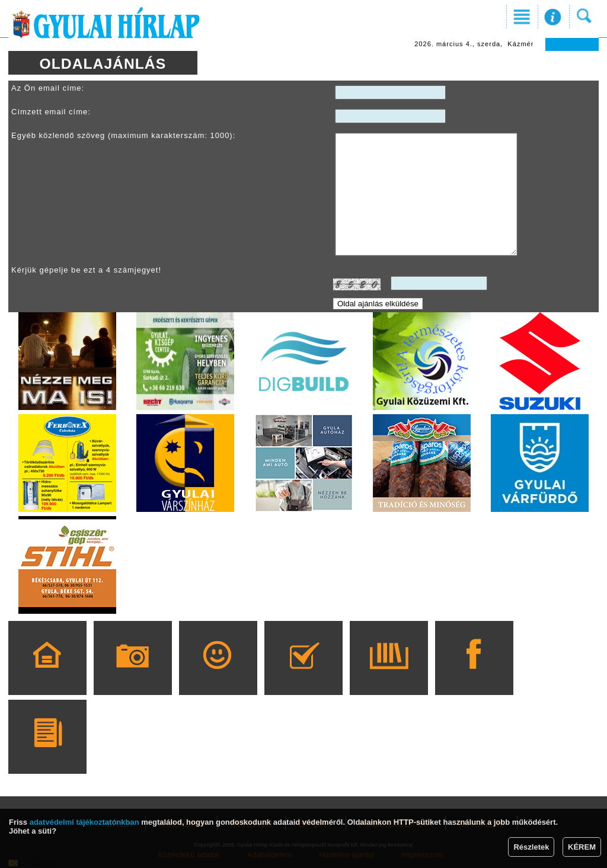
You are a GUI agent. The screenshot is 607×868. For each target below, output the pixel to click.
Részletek (531, 847)
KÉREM (582, 847)
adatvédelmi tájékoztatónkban (84, 822)
